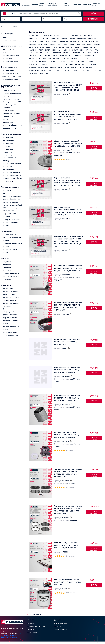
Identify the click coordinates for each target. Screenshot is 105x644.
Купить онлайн (94, 89)
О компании (26, 5)
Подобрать (93, 19)
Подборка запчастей (52, 5)
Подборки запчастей (36, 626)
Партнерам (78, 5)
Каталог (34, 5)
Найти (93, 14)
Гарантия (87, 5)
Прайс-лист (42, 5)
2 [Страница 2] (30, 614)
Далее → (37, 614)
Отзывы (31, 630)
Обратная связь (96, 5)
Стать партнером (61, 623)
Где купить (67, 5)
